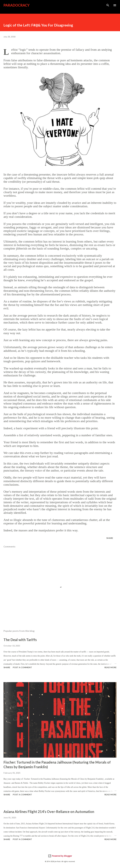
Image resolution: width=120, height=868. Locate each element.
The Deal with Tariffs (20, 640)
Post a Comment (22, 667)
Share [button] (110, 538)
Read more (110, 667)
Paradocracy (16, 5)
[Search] (108, 5)
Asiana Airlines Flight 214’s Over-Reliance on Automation (49, 812)
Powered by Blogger (60, 856)
